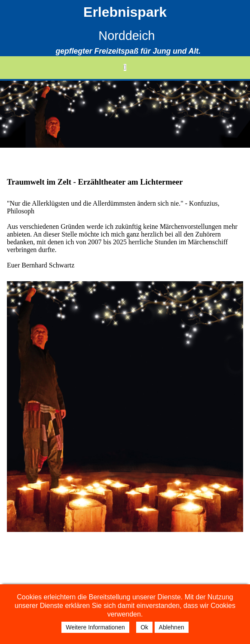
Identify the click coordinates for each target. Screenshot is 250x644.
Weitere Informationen (95, 627)
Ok (144, 627)
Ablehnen (172, 627)
